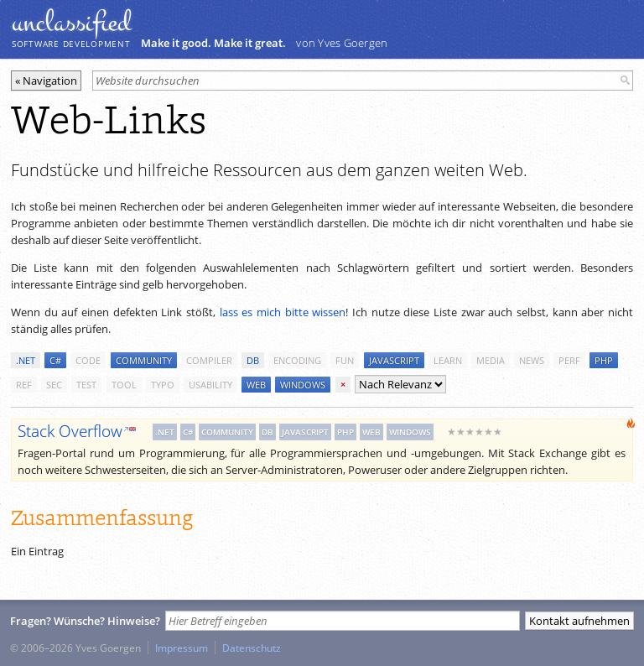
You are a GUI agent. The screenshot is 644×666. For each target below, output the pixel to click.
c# (55, 360)
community (144, 360)
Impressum (182, 648)
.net (26, 360)
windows (303, 385)
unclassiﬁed (71, 23)
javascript (394, 360)
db (253, 360)
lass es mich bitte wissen (283, 312)
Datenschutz (252, 648)
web (256, 385)
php (604, 360)
